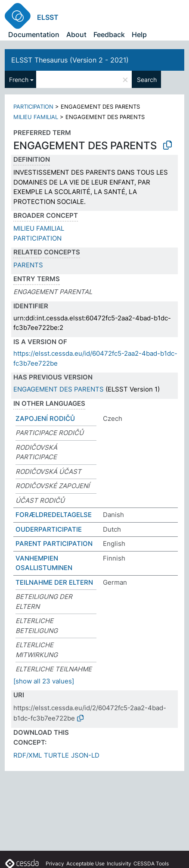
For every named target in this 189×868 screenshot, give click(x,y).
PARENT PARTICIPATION (54, 544)
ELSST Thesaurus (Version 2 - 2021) (70, 60)
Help (139, 34)
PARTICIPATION (33, 107)
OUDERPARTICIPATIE (49, 529)
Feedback (109, 34)
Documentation (34, 34)
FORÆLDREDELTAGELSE (54, 515)
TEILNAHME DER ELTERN (54, 582)
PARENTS (28, 265)
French (19, 80)
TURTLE (56, 755)
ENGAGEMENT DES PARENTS (59, 389)
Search (147, 80)
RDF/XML (28, 755)
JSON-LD (85, 755)
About (76, 34)
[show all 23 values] (44, 681)
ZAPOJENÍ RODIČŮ (45, 418)
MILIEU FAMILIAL (36, 117)
